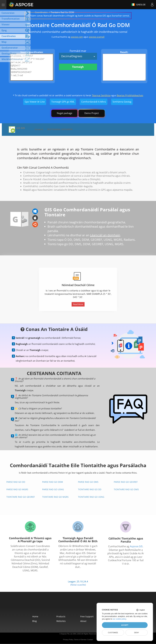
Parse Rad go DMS (88, 482)
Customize (113, 633)
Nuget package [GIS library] (65, 113)
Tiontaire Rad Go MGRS (55, 497)
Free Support (87, 616)
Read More (78, 304)
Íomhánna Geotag (122, 102)
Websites (61, 621)
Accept (125, 625)
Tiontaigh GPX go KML (63, 102)
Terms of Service (80, 640)
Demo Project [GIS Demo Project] (92, 113)
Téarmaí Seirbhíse (101, 95)
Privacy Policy (68, 640)
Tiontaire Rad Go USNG (91, 497)
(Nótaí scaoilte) (78, 585)
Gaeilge (138, 5)
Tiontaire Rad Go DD (90, 489)
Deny (137, 633)
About (83, 621)
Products (61, 616)
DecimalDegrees (72, 56)
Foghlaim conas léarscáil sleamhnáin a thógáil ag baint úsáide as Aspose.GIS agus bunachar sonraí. (78, 16)
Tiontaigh (78, 67)
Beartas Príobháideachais (130, 95)
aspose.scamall (97, 37)
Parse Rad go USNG (53, 489)
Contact (90, 640)
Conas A (39, 129)
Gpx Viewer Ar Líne (35, 102)
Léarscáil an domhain (105, 235)
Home (35, 616)
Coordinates (41, 12)
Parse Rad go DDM (53, 482)
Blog (35, 621)
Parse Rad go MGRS (17, 489)
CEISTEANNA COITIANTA (60, 129)
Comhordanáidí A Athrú (94, 102)
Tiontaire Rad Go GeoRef (21, 497)
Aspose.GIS (136, 546)
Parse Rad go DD (16, 482)
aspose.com (77, 37)
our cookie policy (119, 619)
